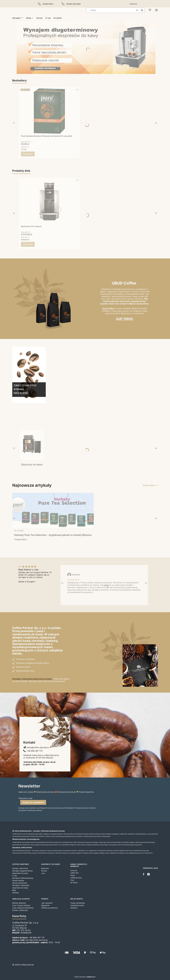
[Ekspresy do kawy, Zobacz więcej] (32, 448)
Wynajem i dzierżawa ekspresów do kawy (32, 679)
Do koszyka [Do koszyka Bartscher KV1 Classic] (28, 244)
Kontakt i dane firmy (20, 868)
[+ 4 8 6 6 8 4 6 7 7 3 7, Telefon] (33, 751)
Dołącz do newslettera (33, 802)
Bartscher (45, 868)
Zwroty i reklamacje (20, 910)
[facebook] (144, 874)
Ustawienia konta (77, 905)
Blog (14, 890)
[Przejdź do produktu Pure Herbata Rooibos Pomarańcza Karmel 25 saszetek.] (49, 111)
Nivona (44, 871)
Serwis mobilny (18, 880)
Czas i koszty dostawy (21, 905)
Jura (43, 873)
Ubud (73, 875)
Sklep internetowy (84, 977)
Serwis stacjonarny (20, 883)
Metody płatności (19, 903)
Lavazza (74, 870)
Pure (72, 880)
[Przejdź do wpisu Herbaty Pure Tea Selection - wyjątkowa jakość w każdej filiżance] (53, 510)
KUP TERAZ (125, 319)
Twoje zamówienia (78, 903)
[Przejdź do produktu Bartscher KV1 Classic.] (49, 201)
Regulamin (45, 905)
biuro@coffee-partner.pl (37, 940)
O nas (15, 876)
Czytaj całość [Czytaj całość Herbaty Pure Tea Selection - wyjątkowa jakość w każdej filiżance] (20, 539)
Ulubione (74, 908)
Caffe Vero (75, 873)
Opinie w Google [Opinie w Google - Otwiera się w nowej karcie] (26, 582)
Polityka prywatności (50, 908)
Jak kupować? (47, 903)
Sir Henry (74, 883)
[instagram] (149, 874)
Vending (15, 893)
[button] (142, 10)
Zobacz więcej (150, 485)
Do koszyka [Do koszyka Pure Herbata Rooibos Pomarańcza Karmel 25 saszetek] (28, 154)
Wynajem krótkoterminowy (23, 878)
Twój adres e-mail (25, 798)
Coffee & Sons (76, 878)
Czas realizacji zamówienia (23, 908)
